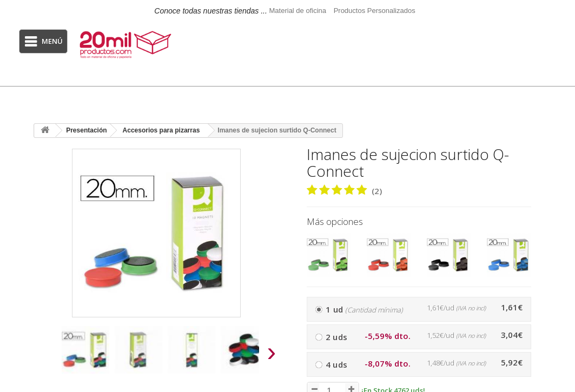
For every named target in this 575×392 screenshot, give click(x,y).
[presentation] (44, 355)
